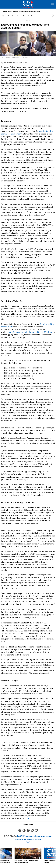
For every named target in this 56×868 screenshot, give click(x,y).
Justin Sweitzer (10, 63)
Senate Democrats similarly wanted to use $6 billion (29, 332)
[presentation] (3, 856)
